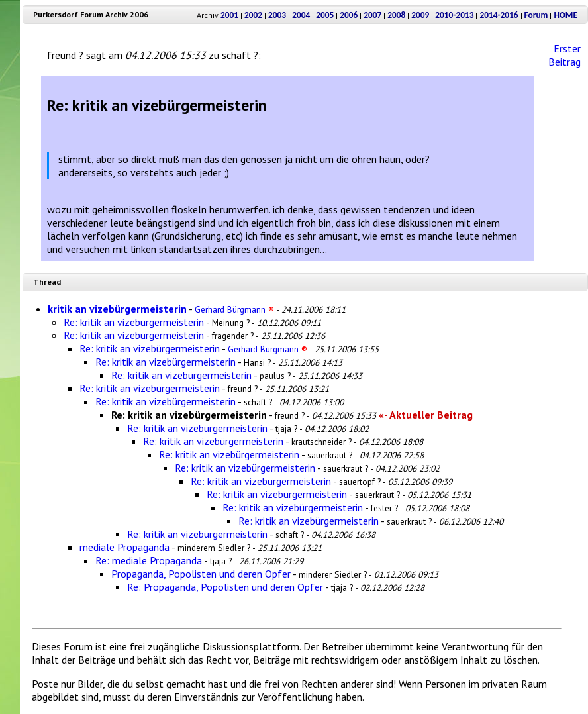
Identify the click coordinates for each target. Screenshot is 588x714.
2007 (372, 15)
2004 (301, 15)
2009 (420, 15)
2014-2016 (499, 15)
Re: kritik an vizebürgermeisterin (134, 322)
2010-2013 (454, 15)
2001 (229, 15)
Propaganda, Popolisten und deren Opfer (201, 574)
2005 (325, 15)
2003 (277, 15)
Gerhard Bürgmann (234, 309)
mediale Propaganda (124, 547)
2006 (349, 15)
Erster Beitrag (564, 55)
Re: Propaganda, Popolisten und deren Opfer (225, 587)
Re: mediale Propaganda (149, 560)
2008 (396, 15)
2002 (253, 15)
